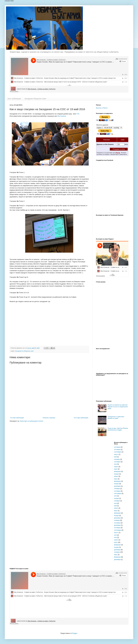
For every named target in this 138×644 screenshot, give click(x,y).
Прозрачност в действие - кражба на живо (116, 418)
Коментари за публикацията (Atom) (31, 421)
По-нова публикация (17, 418)
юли (115, 496)
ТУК (78, 114)
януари (116, 474)
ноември (117, 459)
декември (117, 486)
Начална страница (49, 418)
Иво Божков (62, 116)
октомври (117, 447)
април (116, 467)
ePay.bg (118, 153)
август (116, 454)
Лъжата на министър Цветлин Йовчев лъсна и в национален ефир (118, 407)
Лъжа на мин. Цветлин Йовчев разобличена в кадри (118, 429)
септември (118, 452)
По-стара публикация (81, 418)
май (115, 457)
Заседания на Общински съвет (24, 351)
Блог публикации (14, 99)
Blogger (75, 633)
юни (115, 464)
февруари (117, 471)
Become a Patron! (102, 108)
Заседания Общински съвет (35, 99)
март (116, 469)
